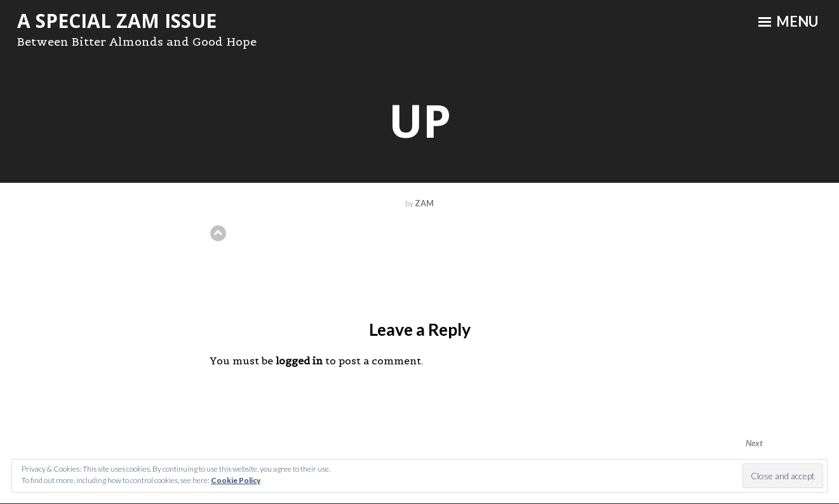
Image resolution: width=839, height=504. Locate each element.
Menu (788, 22)
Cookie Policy (236, 480)
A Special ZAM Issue (117, 21)
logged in (299, 361)
